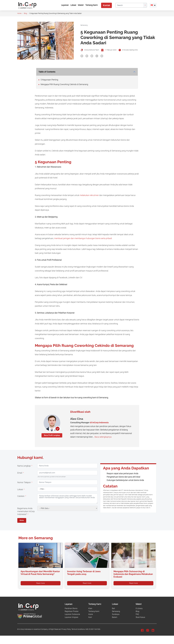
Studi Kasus (140, 617)
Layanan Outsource (72, 614)
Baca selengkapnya (103, 437)
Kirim (22, 520)
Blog (25, 13)
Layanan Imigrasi (71, 617)
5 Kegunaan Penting (48, 80)
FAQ (137, 614)
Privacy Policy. (66, 629)
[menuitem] (153, 5)
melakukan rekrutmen (89, 195)
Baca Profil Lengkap (52, 435)
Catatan (21, 496)
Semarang (84, 25)
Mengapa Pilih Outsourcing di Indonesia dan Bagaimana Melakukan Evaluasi (133, 574)
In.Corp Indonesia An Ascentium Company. (33, 629)
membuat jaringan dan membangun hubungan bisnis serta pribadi (83, 238)
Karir (90, 617)
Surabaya (116, 614)
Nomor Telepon (24, 482)
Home (19, 13)
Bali (113, 608)
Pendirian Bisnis (71, 608)
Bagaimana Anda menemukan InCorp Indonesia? (26, 511)
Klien (90, 608)
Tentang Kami (94, 611)
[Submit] (145, 5)
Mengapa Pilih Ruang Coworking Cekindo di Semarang (63, 84)
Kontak (106, 5)
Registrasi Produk (72, 611)
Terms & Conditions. (78, 629)
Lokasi (20, 489)
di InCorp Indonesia (99, 422)
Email (20, 473)
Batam (115, 617)
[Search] (129, 5)
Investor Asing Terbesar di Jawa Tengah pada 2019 (84, 573)
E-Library (139, 608)
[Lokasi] (122, 604)
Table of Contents (47, 72)
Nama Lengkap (24, 466)
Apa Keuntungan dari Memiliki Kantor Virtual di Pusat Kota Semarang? (40, 573)
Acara (91, 614)
